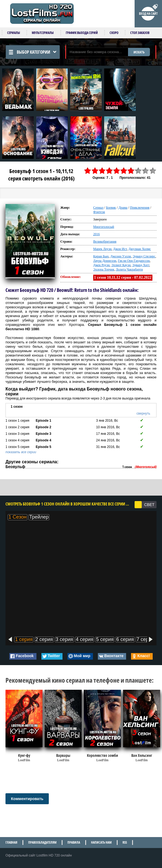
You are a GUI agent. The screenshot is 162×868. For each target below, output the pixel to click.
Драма (123, 208)
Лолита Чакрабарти (129, 269)
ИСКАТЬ (139, 52)
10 (153, 171)
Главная (11, 842)
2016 (96, 234)
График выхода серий (82, 33)
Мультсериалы (43, 33)
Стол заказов (140, 33)
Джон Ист (120, 249)
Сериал (98, 208)
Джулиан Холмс (140, 249)
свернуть (143, 413)
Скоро (114, 33)
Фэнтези (99, 212)
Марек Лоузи (102, 249)
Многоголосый (104, 227)
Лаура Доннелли (105, 261)
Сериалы (14, 33)
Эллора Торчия (104, 269)
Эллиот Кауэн (121, 265)
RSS (125, 842)
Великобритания (105, 242)
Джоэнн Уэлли (121, 256)
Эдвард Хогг (141, 265)
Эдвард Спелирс (144, 256)
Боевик (111, 208)
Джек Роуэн (101, 265)
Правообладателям (42, 842)
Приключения (140, 208)
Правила (74, 842)
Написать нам (101, 842)
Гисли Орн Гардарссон (134, 261)
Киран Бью (101, 256)
